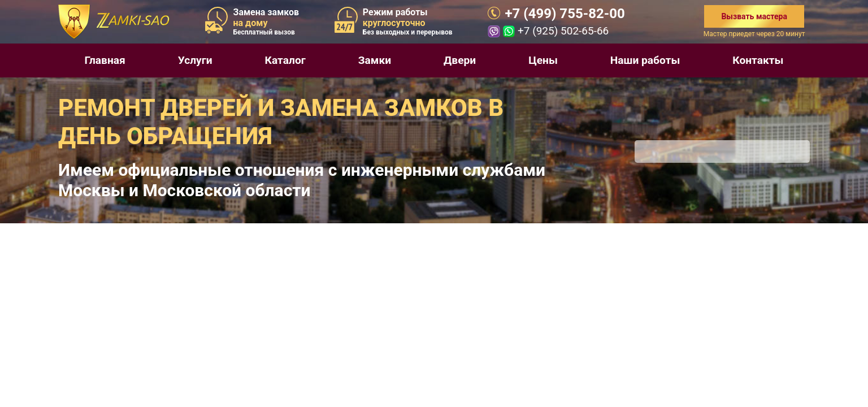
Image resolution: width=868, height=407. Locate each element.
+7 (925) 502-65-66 (563, 31)
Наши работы (645, 60)
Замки (375, 60)
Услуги (195, 60)
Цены (543, 60)
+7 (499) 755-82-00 (565, 14)
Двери (460, 60)
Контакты (758, 60)
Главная (105, 60)
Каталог (285, 60)
